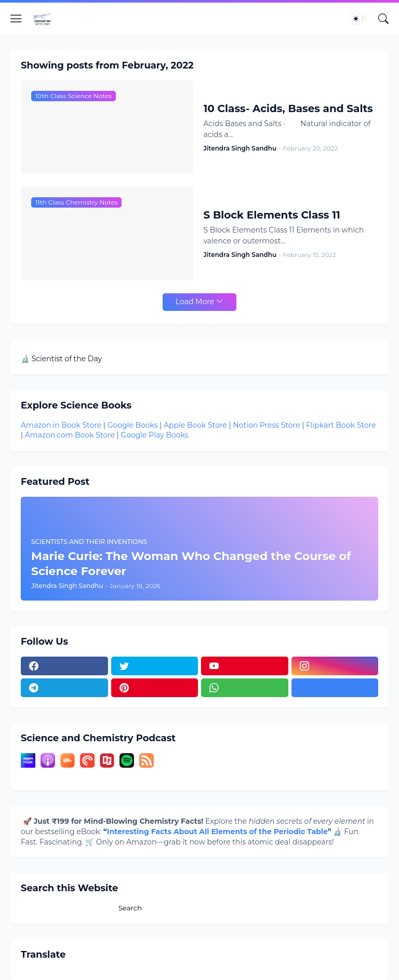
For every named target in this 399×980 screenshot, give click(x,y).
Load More (195, 302)
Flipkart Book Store (341, 425)
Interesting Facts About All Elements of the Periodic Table (217, 832)
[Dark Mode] (359, 19)
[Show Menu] (16, 19)
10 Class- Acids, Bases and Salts (288, 108)
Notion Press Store (266, 425)
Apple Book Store (195, 425)
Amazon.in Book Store (61, 425)
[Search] (383, 19)
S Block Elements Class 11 (272, 215)
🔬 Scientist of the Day (61, 359)
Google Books (133, 425)
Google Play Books (154, 435)
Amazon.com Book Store (70, 435)
